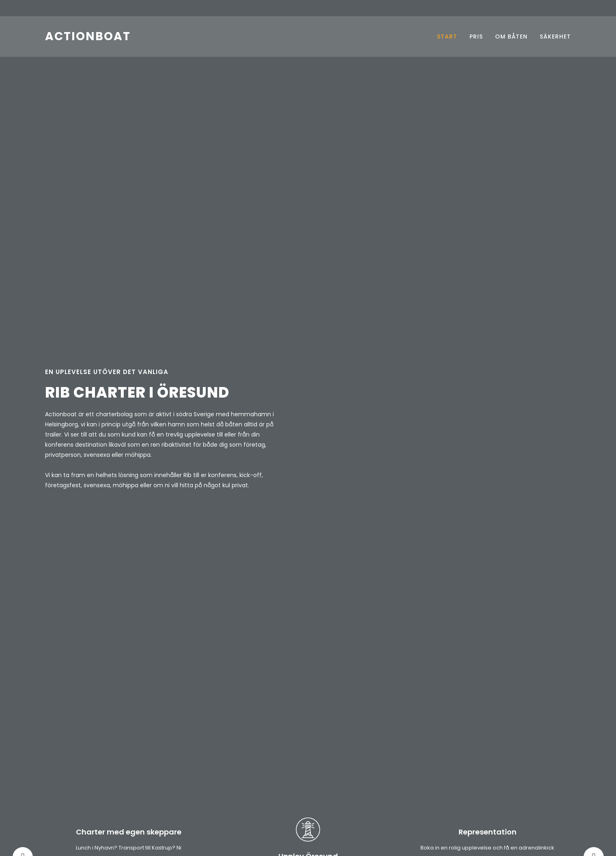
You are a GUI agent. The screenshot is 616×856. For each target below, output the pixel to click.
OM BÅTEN (511, 37)
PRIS (476, 37)
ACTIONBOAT (88, 36)
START (447, 37)
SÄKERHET (555, 37)
